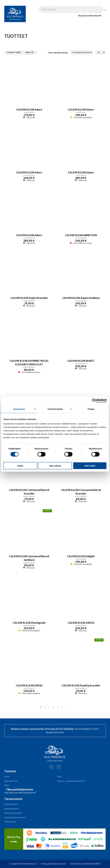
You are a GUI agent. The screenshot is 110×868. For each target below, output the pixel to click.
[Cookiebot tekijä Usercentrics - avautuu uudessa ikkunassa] (94, 401)
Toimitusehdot (11, 804)
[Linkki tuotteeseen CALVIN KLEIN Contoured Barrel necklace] (29, 562)
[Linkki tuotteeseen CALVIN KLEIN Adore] (29, 113)
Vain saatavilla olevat (58, 53)
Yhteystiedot (10, 822)
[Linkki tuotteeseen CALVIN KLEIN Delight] (81, 562)
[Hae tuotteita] (105, 10)
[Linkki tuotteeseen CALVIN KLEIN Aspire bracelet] (29, 302)
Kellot (7, 785)
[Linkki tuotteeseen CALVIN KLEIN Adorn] (29, 176)
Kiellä (20, 466)
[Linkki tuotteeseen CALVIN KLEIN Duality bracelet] (81, 689)
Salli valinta (55, 466)
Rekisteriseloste (12, 809)
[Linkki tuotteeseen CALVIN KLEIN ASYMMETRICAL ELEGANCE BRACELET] (29, 366)
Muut (60, 777)
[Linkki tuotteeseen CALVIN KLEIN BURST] (81, 366)
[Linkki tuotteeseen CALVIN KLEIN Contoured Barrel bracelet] (29, 496)
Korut (7, 777)
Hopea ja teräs (11, 781)
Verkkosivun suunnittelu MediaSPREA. (85, 864)
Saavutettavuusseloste (15, 818)
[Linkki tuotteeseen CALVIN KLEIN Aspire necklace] (81, 302)
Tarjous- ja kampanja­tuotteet (71, 781)
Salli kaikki (90, 466)
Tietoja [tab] (91, 409)
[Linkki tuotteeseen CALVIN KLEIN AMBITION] (81, 239)
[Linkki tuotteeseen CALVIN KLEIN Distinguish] (29, 626)
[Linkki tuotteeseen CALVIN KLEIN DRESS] (81, 626)
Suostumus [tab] (19, 409)
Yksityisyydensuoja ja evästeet (53, 864)
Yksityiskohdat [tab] (55, 409)
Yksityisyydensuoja (13, 813)
